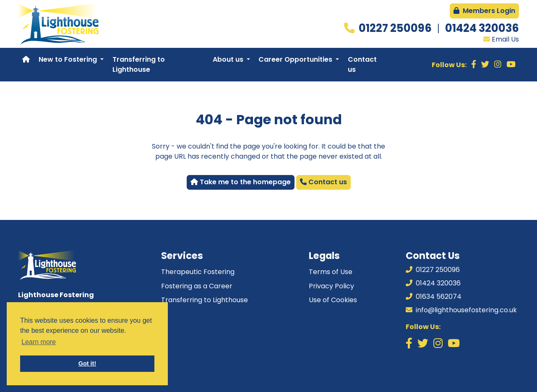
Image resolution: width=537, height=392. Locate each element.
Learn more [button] (39, 342)
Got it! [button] (87, 363)
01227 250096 (396, 28)
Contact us (362, 64)
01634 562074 (434, 297)
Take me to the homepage (241, 182)
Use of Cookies (333, 300)
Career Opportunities (296, 59)
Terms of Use (331, 272)
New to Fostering (69, 59)
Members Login (484, 11)
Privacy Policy (331, 286)
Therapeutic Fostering (198, 272)
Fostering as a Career (197, 286)
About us (229, 59)
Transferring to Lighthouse (139, 64)
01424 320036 (482, 28)
